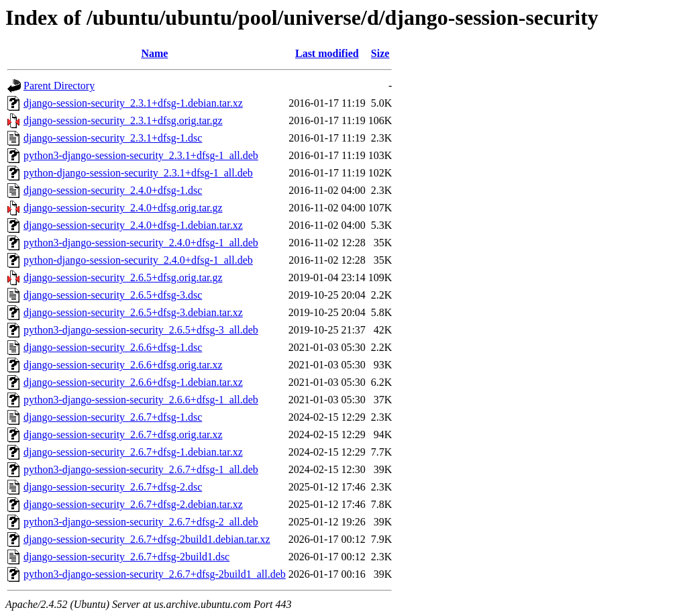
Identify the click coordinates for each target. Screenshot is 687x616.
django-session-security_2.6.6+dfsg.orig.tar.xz (123, 365)
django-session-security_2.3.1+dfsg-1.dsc (113, 138)
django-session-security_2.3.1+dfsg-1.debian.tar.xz (133, 103)
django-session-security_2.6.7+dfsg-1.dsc (113, 417)
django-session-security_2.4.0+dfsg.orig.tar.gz (123, 208)
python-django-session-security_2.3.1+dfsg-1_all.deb (138, 173)
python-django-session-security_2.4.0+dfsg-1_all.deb (138, 260)
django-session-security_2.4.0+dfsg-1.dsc (113, 190)
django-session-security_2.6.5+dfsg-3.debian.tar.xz (133, 312)
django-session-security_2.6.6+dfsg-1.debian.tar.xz (133, 382)
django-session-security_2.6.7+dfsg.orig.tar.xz (123, 434)
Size (380, 53)
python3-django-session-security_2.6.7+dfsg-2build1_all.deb (155, 574)
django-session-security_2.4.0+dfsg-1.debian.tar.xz (133, 225)
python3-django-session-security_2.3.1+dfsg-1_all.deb (141, 155)
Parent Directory (59, 86)
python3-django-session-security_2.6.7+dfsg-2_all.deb (141, 522)
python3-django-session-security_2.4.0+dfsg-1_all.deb (141, 243)
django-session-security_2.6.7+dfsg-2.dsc (113, 487)
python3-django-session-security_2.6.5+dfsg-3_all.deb (141, 330)
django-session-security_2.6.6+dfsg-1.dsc (113, 347)
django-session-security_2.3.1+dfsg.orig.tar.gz (123, 120)
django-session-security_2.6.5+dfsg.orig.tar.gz (123, 277)
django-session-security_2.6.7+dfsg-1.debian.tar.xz (133, 452)
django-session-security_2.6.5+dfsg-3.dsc (113, 295)
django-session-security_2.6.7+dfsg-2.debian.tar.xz (133, 504)
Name (154, 53)
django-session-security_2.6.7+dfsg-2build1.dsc (126, 557)
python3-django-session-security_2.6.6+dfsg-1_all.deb (141, 400)
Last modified (327, 53)
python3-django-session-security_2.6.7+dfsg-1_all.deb (141, 469)
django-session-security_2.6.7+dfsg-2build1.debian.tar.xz (147, 539)
